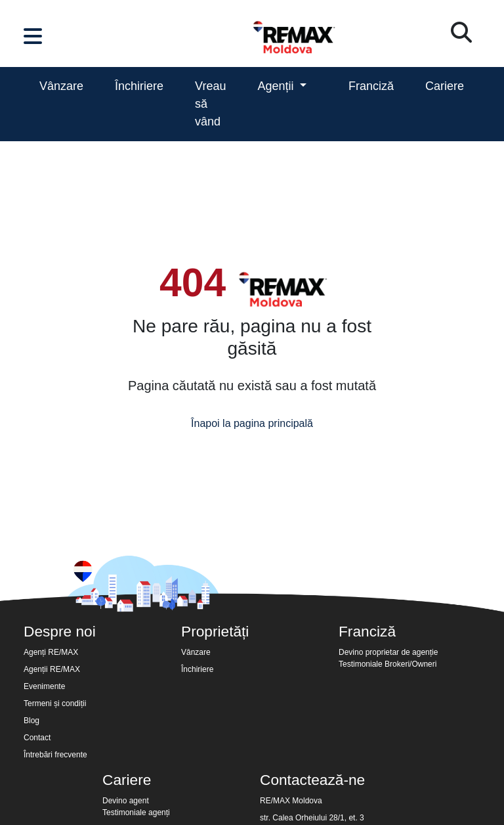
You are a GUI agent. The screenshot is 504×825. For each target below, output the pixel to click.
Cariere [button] (127, 780)
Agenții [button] (277, 86)
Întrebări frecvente (55, 755)
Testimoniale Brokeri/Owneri (388, 664)
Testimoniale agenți (136, 813)
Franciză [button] (367, 631)
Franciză (371, 86)
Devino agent (126, 801)
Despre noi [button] (60, 631)
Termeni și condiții (55, 703)
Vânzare (61, 86)
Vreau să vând (210, 104)
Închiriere (139, 86)
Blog (31, 721)
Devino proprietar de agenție (388, 652)
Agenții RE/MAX (52, 669)
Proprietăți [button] (215, 631)
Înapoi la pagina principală (252, 423)
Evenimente (44, 686)
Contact (37, 738)
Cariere (445, 86)
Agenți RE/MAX (51, 652)
